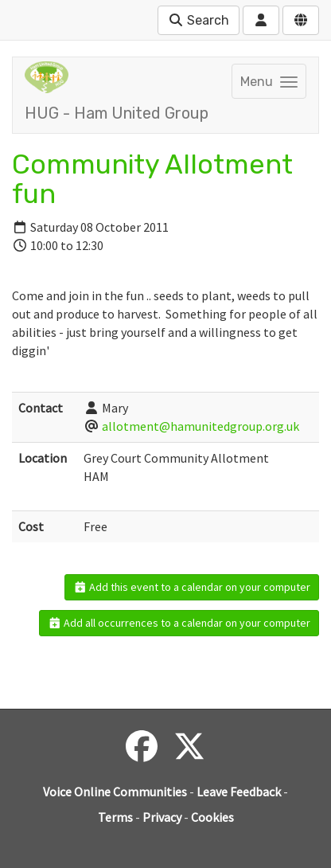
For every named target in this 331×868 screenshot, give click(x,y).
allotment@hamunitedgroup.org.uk (201, 426)
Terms (115, 817)
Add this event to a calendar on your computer (192, 587)
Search (199, 20)
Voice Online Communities (115, 792)
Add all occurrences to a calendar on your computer (179, 623)
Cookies (212, 817)
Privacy (162, 817)
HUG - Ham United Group (117, 113)
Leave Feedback (239, 792)
